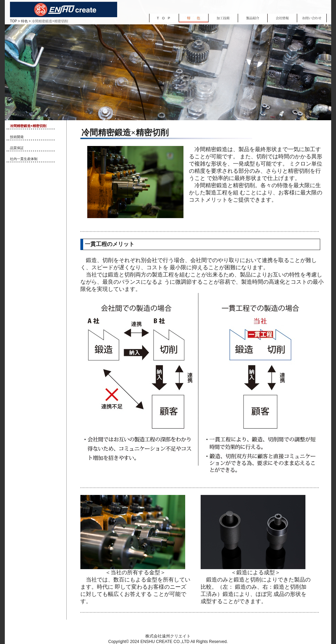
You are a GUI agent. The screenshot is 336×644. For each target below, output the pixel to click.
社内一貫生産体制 (24, 159)
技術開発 (17, 137)
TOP (13, 21)
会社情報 (282, 18)
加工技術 (223, 18)
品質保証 (17, 148)
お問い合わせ (312, 18)
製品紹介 (253, 18)
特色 (24, 21)
